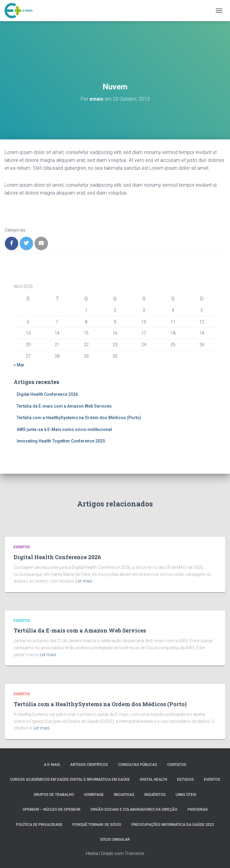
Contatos (177, 765)
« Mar (19, 365)
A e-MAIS (52, 765)
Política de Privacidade (39, 825)
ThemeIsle (134, 853)
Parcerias (198, 810)
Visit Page (17, 211)
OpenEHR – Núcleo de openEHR (51, 810)
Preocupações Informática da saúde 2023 (173, 825)
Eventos (22, 547)
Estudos (186, 780)
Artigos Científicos (89, 765)
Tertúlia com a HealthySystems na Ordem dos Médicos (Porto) (79, 418)
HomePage (94, 795)
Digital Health (154, 780)
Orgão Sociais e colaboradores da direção (134, 810)
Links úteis (186, 795)
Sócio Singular (115, 840)
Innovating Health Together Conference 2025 (61, 441)
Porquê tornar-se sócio (97, 825)
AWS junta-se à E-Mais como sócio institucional (64, 429)
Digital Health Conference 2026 (47, 394)
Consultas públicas (138, 765)
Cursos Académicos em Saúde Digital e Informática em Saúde (70, 780)
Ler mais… (85, 581)
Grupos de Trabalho (54, 795)
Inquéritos (155, 795)
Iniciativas (124, 795)
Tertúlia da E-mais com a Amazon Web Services (64, 406)
